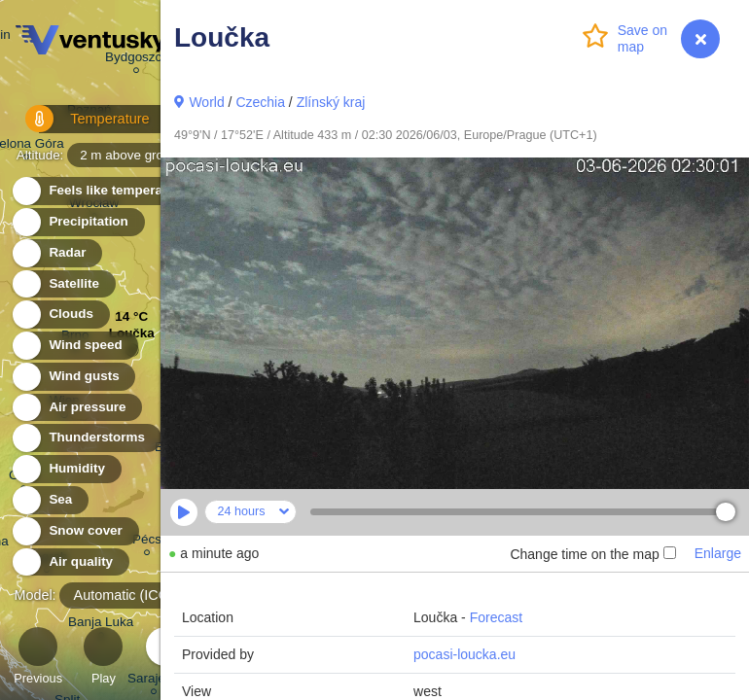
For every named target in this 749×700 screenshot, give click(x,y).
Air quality (70, 562)
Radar (56, 253)
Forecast (496, 617)
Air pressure (76, 408)
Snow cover (74, 531)
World (206, 102)
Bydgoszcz (137, 60)
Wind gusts (73, 377)
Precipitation (77, 222)
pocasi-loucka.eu (464, 654)
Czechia (260, 102)
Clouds (60, 315)
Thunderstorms (86, 438)
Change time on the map (592, 554)
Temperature (77, 126)
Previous (38, 659)
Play (103, 659)
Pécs (147, 542)
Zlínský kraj (331, 102)
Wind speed (74, 346)
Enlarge (718, 553)
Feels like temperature (107, 191)
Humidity (66, 469)
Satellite (63, 284)
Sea (49, 500)
